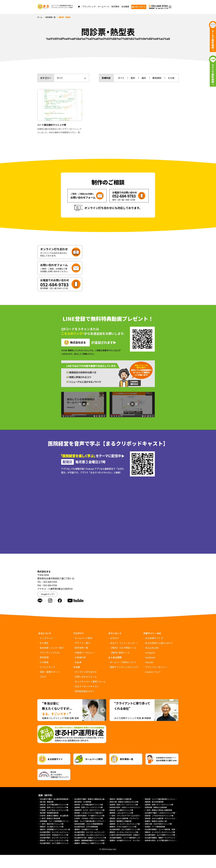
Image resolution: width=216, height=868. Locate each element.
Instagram (150, 653)
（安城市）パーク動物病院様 (154, 827)
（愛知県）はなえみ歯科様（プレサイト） (124, 818)
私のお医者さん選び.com (158, 643)
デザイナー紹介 (83, 643)
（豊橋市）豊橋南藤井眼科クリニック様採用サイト (92, 840)
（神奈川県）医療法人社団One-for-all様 (123, 802)
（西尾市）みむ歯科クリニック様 (51, 827)
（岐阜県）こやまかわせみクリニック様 (158, 816)
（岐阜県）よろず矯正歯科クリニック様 (53, 805)
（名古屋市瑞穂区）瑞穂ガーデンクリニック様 (161, 838)
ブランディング (89, 7)
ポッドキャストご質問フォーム (90, 681)
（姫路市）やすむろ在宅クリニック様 (122, 827)
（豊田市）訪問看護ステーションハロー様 (54, 829)
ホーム (40, 17)
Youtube (149, 662)
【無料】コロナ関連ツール (123, 648)
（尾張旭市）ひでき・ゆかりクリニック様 (89, 810)
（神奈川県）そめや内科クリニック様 (158, 824)
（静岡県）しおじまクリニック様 (121, 813)
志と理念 (44, 643)
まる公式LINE (152, 648)
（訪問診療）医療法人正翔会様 (155, 807)
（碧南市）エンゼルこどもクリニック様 (53, 840)
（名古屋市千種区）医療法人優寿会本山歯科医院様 (92, 799)
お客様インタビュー (85, 653)
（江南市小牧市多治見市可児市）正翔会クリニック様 (128, 835)
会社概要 (125, 7)
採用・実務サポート (50, 672)
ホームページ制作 (84, 638)
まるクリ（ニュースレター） (124, 643)
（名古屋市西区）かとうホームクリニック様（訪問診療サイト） (97, 832)
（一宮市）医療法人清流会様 (49, 818)
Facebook (150, 657)
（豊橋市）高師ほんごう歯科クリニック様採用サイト (93, 843)
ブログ (43, 677)
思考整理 (44, 657)
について (153, 672)
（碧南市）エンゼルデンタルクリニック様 (159, 832)
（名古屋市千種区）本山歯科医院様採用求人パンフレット (60, 799)
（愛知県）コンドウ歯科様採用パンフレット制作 (162, 799)
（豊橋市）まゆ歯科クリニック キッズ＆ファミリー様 (129, 840)
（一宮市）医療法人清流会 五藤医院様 (158, 810)
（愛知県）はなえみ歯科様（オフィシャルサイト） (163, 818)
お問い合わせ (140, 7)
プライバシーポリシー (156, 667)
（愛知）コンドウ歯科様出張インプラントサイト (91, 821)
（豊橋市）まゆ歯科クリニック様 (86, 829)
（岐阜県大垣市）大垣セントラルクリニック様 (126, 807)
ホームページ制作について (123, 662)
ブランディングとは (50, 653)
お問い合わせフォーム (86, 677)
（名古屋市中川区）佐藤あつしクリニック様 (90, 838)
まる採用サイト (153, 638)
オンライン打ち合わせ (86, 672)
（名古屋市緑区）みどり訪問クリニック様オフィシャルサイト (62, 843)
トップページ (46, 638)
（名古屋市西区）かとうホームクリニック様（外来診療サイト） (63, 832)
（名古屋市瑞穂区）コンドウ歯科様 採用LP (160, 829)
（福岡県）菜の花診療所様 (153, 802)
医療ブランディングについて (124, 667)
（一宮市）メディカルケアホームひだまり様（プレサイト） (131, 816)
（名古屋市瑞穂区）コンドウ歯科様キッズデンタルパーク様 (131, 838)
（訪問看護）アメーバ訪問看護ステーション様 (56, 821)
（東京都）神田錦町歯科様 (48, 813)
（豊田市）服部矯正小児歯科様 (120, 799)
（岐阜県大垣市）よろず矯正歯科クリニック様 (161, 840)
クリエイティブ (47, 667)
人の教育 (44, 662)
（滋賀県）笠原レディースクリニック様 (123, 805)
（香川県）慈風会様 (46, 802)
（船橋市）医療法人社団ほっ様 (155, 821)
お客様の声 (80, 657)
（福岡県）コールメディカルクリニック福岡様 (126, 824)
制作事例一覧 (51, 17)
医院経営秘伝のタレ (85, 691)
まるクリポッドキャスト (87, 686)
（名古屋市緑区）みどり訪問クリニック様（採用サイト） (165, 835)
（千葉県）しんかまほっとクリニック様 (53, 810)
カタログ (114, 638)
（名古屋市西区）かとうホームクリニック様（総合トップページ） (63, 838)
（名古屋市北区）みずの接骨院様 (85, 827)
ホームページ (104, 7)
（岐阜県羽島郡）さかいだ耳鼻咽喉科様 (88, 824)
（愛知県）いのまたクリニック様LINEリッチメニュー (93, 813)
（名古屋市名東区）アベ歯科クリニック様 (89, 816)
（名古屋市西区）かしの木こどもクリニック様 (90, 835)
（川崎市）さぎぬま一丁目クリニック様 (88, 818)
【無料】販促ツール (120, 653)
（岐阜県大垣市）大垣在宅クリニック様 (53, 835)
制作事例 (115, 7)
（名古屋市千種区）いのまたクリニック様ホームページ (164, 813)
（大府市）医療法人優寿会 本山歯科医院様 (55, 816)
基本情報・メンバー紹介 (52, 648)
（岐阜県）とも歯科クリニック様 (121, 810)
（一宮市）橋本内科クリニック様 (51, 824)
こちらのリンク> (73, 333)
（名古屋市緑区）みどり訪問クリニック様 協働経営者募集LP (132, 829)
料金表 (78, 662)
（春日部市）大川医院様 (82, 802)
